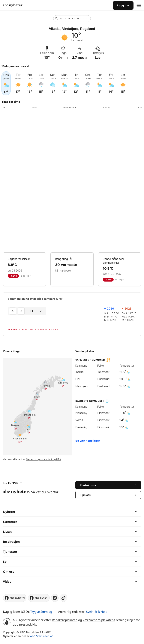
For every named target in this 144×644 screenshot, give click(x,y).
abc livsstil (39, 598)
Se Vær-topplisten (88, 441)
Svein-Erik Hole (97, 612)
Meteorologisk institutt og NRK (44, 459)
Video (7, 582)
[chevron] (104, 512)
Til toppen (13, 483)
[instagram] (55, 598)
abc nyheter (15, 598)
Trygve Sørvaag (41, 612)
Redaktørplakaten (65, 620)
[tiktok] (64, 598)
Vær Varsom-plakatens (99, 620)
